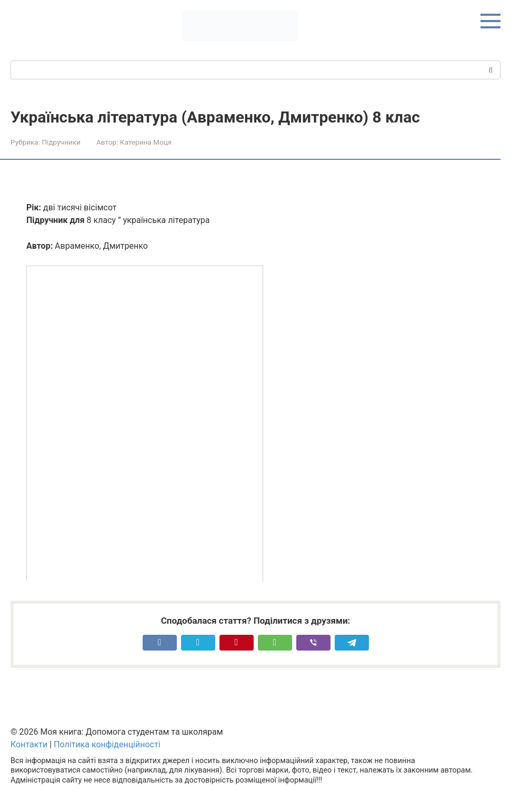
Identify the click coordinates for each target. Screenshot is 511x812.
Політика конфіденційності (107, 744)
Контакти (29, 744)
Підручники (61, 142)
